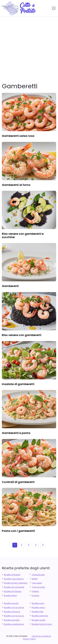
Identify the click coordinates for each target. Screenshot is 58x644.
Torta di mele (38, 587)
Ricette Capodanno (14, 579)
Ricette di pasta (12, 620)
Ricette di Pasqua (13, 591)
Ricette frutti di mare (42, 624)
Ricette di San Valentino (16, 583)
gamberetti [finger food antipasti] (10, 286)
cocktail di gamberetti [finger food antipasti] (18, 482)
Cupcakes (37, 583)
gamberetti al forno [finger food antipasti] (16, 185)
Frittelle (35, 591)
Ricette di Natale (12, 575)
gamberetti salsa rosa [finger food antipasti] (18, 136)
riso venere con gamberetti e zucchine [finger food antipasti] (23, 235)
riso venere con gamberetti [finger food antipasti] (22, 335)
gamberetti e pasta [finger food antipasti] (16, 433)
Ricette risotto (39, 620)
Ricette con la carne (14, 607)
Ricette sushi (38, 603)
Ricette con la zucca (14, 616)
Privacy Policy (29, 639)
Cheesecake (38, 575)
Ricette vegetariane (14, 624)
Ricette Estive (10, 596)
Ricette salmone (40, 616)
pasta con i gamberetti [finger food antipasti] (18, 531)
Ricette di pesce (12, 612)
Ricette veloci (38, 607)
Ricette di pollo (11, 603)
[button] (54, 8)
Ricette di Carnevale (14, 587)
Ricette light (38, 612)
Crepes (35, 596)
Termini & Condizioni (41, 636)
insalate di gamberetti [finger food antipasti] (18, 384)
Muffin (35, 579)
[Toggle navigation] (54, 8)
